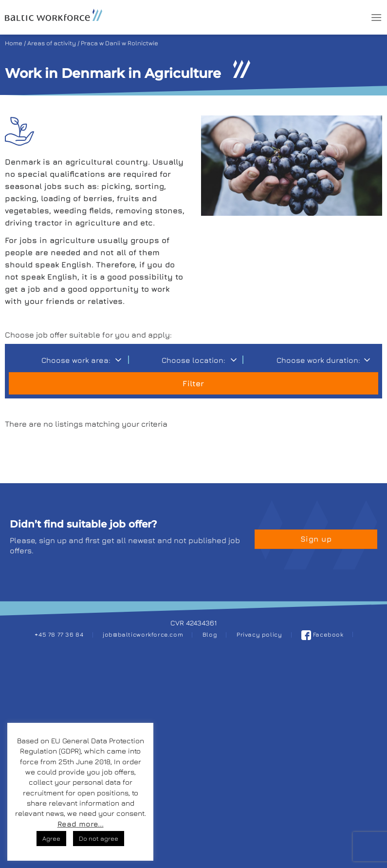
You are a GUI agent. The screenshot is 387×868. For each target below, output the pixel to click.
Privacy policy (259, 634)
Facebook (322, 634)
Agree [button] (51, 838)
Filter (193, 383)
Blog (210, 634)
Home (14, 43)
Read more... (81, 824)
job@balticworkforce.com (143, 634)
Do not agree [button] (99, 838)
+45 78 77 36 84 (59, 634)
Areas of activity (52, 43)
